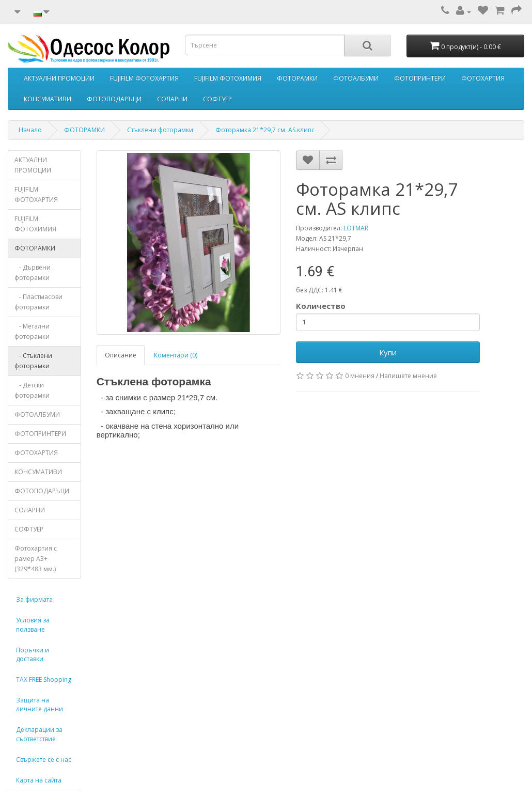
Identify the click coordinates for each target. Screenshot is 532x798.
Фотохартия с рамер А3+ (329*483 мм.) (36, 559)
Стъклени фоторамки (160, 130)
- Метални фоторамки (32, 331)
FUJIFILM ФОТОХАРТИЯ (144, 78)
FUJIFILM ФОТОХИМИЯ (228, 78)
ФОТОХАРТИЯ (483, 78)
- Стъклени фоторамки (33, 361)
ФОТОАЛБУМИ (356, 78)
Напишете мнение (408, 376)
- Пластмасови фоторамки (38, 302)
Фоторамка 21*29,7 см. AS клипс (265, 130)
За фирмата (34, 599)
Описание (121, 355)
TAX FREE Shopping (44, 679)
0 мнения (360, 376)
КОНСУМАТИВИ (48, 99)
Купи (388, 352)
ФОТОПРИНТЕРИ (420, 78)
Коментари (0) (176, 355)
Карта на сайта (39, 780)
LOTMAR (356, 228)
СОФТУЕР (217, 99)
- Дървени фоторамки (33, 272)
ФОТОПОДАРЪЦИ (114, 99)
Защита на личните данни (40, 705)
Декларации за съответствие (39, 734)
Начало (30, 130)
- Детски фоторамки (32, 390)
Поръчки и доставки (33, 654)
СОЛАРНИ (172, 99)
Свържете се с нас (44, 760)
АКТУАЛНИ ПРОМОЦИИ (59, 78)
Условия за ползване (33, 624)
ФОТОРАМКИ (297, 78)
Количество (321, 306)
